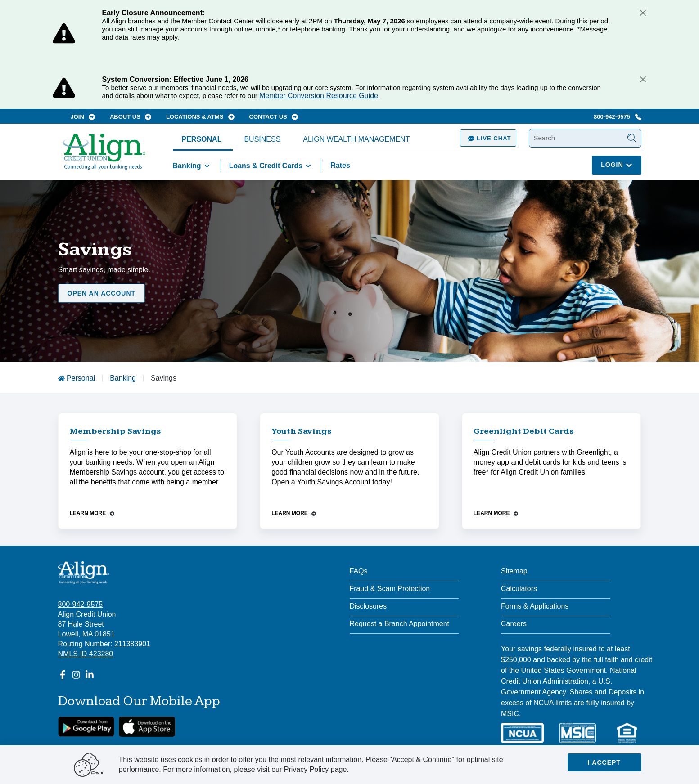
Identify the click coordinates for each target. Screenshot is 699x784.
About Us (131, 117)
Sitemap (514, 571)
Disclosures (368, 606)
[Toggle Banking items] (207, 166)
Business (262, 139)
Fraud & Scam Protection (390, 589)
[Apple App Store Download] (147, 727)
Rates (340, 165)
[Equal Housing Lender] (627, 733)
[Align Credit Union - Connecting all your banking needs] (84, 573)
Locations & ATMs (200, 117)
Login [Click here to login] (616, 165)
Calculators (519, 589)
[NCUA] (522, 733)
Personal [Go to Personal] (81, 378)
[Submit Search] (632, 138)
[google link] (86, 727)
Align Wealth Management (356, 139)
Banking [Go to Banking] (123, 378)
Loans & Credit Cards (272, 166)
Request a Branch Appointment (399, 624)
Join (83, 117)
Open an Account (102, 293)
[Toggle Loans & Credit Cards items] (308, 166)
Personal (202, 139)
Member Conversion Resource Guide (319, 96)
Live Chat (488, 138)
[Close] (643, 13)
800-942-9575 (618, 117)
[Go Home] (104, 156)
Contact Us (274, 117)
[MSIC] (577, 733)
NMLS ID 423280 (86, 654)
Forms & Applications (535, 606)
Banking (193, 166)
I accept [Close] (604, 762)
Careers (514, 624)
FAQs (359, 571)
